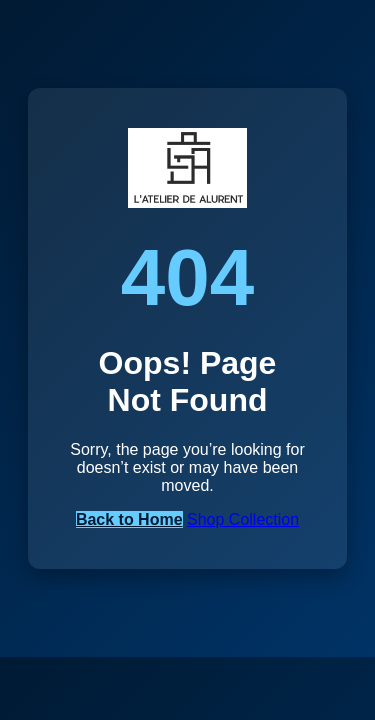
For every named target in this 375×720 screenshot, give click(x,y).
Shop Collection (243, 519)
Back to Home (129, 519)
